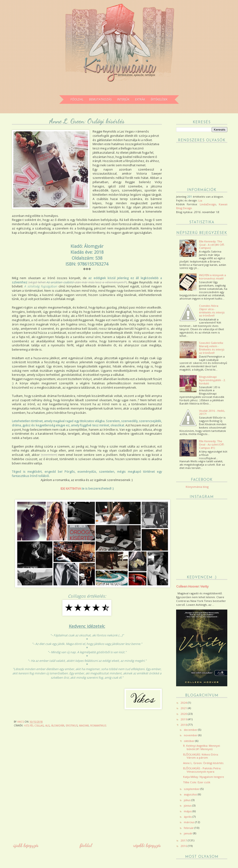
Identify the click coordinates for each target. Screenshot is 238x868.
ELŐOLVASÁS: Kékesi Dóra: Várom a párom (201, 756)
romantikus (98, 725)
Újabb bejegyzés (26, 845)
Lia (200, 200)
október (189, 741)
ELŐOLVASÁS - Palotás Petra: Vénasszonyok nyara (202, 770)
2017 (184, 840)
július (188, 800)
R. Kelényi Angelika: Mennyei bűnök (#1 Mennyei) (201, 747)
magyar (84, 725)
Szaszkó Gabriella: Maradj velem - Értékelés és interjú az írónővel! (212, 348)
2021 (184, 708)
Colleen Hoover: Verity (192, 586)
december (191, 730)
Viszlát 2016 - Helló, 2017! (212, 412)
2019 (184, 719)
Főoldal (86, 845)
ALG (47, 725)
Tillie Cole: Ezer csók (197, 782)
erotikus (72, 725)
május (188, 811)
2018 (184, 725)
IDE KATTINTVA (71, 488)
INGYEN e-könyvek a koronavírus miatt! (212, 277)
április (188, 817)
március (189, 822)
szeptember (192, 789)
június (188, 805)
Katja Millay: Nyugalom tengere (203, 777)
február (189, 828)
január (188, 833)
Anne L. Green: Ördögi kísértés (203, 763)
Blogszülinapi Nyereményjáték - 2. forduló (212, 380)
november (191, 735)
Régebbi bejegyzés (147, 845)
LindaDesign (208, 204)
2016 (184, 846)
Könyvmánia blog (197, 487)
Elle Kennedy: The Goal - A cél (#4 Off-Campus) (212, 245)
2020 (184, 714)
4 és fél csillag (34, 725)
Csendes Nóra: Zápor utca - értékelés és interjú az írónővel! (212, 310)
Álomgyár (58, 725)
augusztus (191, 794)
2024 (184, 703)
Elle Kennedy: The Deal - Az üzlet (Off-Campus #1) (212, 444)
